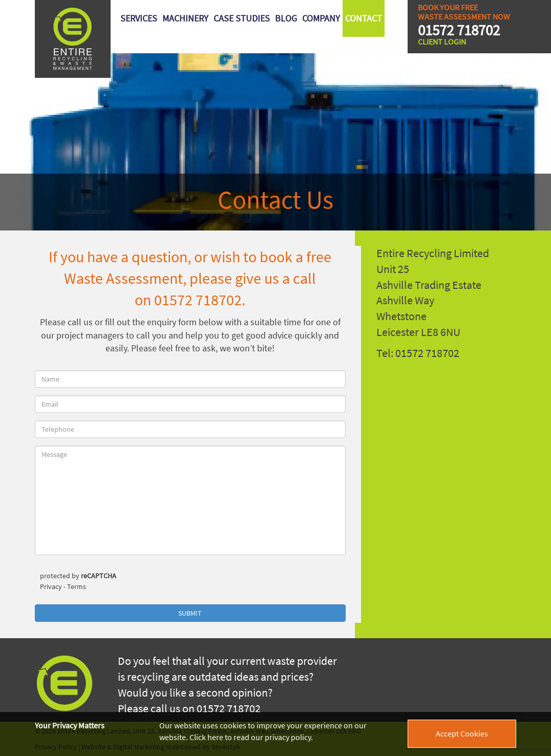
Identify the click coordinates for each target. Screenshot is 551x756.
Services (139, 18)
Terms (77, 586)
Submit (190, 613)
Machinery (185, 18)
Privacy (51, 586)
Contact (364, 18)
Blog (286, 18)
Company (321, 18)
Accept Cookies (462, 733)
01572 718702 (459, 30)
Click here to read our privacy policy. (251, 737)
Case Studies (242, 18)
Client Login (442, 41)
